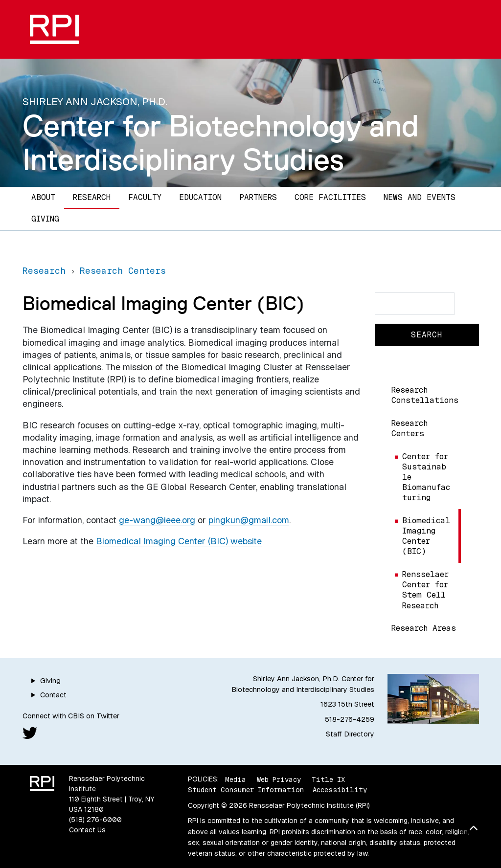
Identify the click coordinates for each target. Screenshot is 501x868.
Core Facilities (330, 197)
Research (92, 197)
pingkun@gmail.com (249, 520)
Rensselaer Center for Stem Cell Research (425, 590)
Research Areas (424, 628)
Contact (53, 695)
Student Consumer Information (246, 790)
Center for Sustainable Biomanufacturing (426, 477)
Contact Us (87, 830)
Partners (258, 197)
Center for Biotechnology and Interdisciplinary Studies (221, 143)
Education (200, 197)
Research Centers (410, 428)
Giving (45, 219)
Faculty (145, 197)
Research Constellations (425, 395)
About (43, 197)
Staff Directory (350, 734)
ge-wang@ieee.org (157, 520)
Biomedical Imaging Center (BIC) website (179, 541)
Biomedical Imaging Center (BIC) (426, 536)
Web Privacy (279, 779)
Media (236, 779)
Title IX (328, 779)
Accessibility (340, 790)
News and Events (420, 197)
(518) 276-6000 (95, 820)
